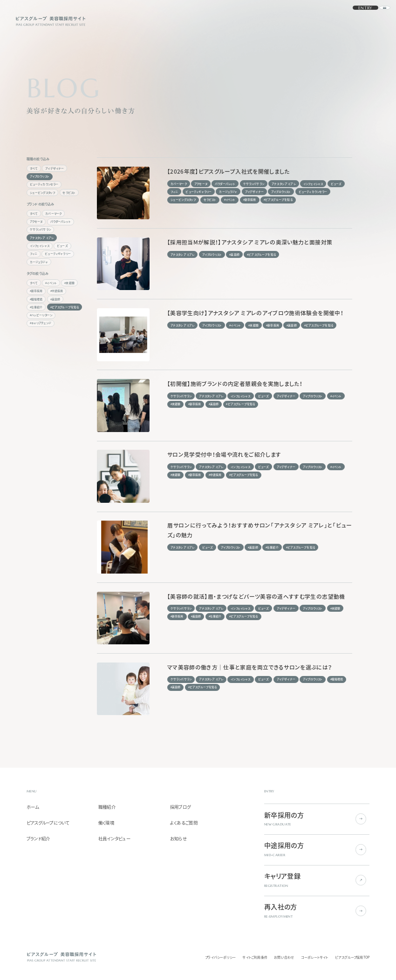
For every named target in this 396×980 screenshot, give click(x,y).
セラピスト (69, 193)
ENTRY (354, 21)
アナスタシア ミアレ (42, 238)
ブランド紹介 (38, 839)
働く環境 (106, 823)
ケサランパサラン (40, 229)
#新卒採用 (36, 291)
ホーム (33, 807)
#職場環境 (36, 299)
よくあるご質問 (184, 823)
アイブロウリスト (40, 176)
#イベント (51, 283)
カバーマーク (53, 213)
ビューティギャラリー (58, 253)
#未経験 (69, 283)
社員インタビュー (114, 839)
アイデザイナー (55, 168)
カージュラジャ (39, 262)
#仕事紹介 (36, 307)
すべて (34, 168)
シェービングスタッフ (43, 193)
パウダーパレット (61, 221)
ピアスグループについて (48, 823)
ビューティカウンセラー (44, 184)
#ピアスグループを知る (65, 307)
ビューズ (62, 246)
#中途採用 (57, 291)
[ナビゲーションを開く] (375, 21)
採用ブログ (180, 807)
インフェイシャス (40, 246)
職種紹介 (107, 807)
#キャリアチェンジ (41, 323)
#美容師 (55, 299)
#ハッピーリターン (41, 315)
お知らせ (178, 839)
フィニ (34, 253)
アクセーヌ (36, 221)
